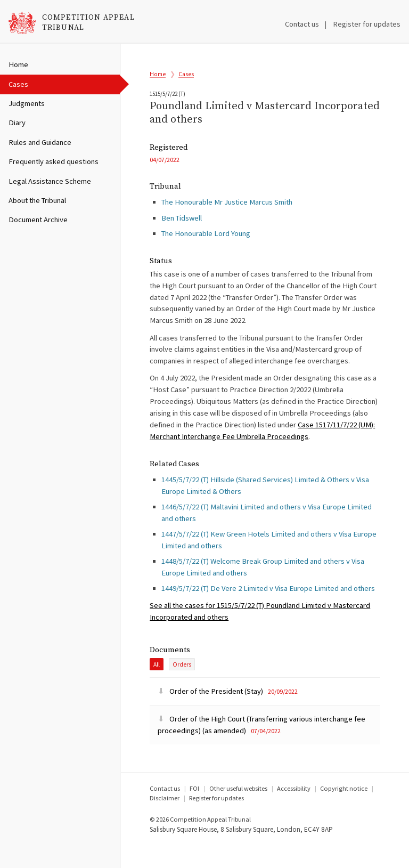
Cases (18, 84)
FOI (194, 811)
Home (18, 64)
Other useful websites (238, 811)
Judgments (27, 103)
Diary (17, 123)
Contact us (302, 24)
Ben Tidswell (182, 234)
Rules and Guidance (40, 142)
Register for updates (367, 24)
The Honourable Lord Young (206, 249)
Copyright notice (344, 811)
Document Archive (38, 220)
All (157, 687)
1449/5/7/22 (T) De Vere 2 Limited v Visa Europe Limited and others (268, 609)
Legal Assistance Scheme (50, 181)
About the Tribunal (37, 200)
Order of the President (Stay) (211, 713)
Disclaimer (165, 820)
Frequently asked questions (54, 161)
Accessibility (294, 811)
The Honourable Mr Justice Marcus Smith (227, 218)
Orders (182, 687)
